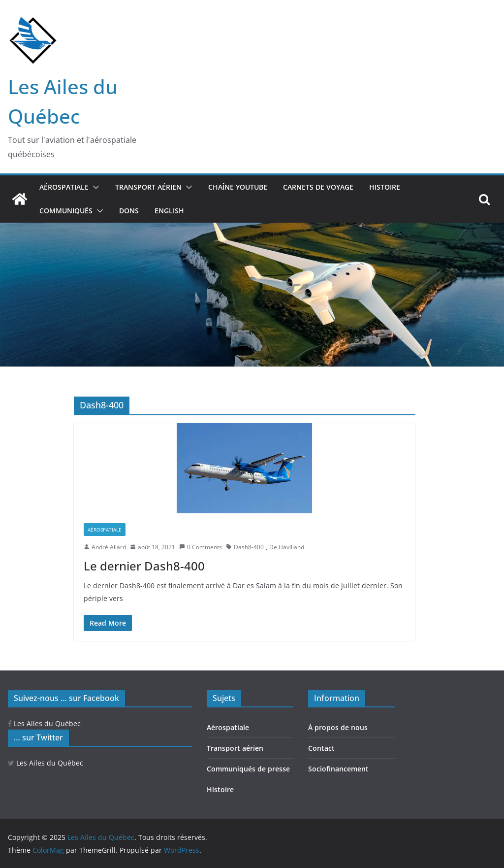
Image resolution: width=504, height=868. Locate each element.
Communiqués (66, 211)
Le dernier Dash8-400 (145, 566)
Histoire (385, 187)
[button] (94, 187)
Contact (321, 748)
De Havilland (287, 547)
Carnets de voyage (318, 187)
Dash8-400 (249, 547)
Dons (129, 211)
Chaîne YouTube (238, 187)
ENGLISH (169, 211)
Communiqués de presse (248, 769)
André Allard (109, 547)
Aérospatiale (64, 187)
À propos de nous (338, 727)
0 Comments (201, 547)
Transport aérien (148, 187)
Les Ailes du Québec (44, 723)
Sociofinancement (338, 769)
